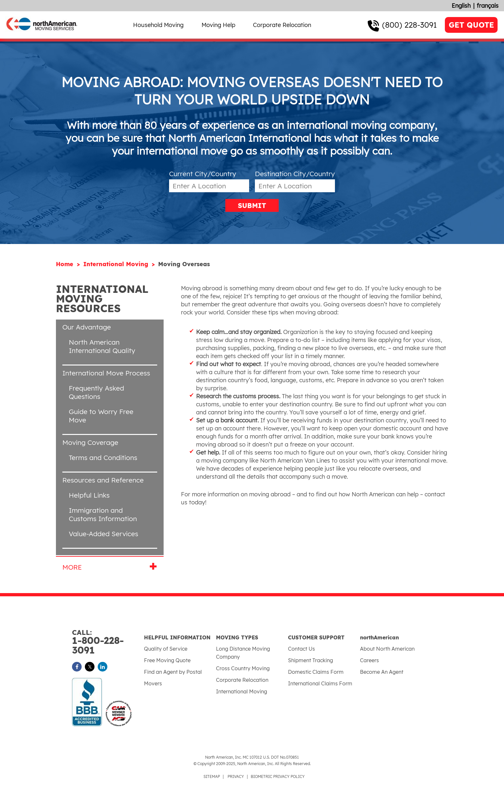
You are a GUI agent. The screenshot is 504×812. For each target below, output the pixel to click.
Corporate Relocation (282, 25)
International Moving (117, 264)
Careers (369, 660)
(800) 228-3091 (410, 25)
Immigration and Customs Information (103, 514)
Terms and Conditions (103, 457)
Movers (153, 683)
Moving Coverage (90, 442)
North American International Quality (102, 346)
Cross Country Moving (243, 668)
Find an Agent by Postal (173, 672)
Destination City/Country (295, 174)
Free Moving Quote (167, 660)
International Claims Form (320, 683)
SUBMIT (252, 205)
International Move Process (106, 373)
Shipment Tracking (310, 660)
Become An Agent (382, 672)
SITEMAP (212, 776)
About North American (387, 649)
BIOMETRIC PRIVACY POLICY (278, 776)
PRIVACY (236, 776)
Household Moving (158, 25)
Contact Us (301, 649)
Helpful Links (89, 495)
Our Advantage (87, 327)
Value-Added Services (104, 534)
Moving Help (218, 25)
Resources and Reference (103, 480)
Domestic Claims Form (316, 672)
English (461, 6)
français (488, 6)
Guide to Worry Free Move (101, 416)
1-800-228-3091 (108, 642)
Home (66, 264)
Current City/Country (203, 174)
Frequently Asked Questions (96, 392)
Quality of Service (166, 649)
